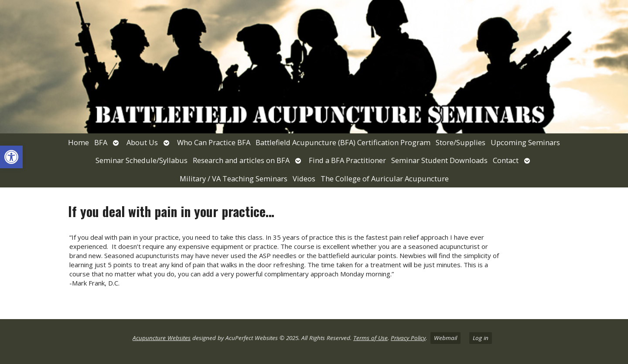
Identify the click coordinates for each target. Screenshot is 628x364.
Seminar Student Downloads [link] (439, 160)
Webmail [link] (445, 338)
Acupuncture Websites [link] (162, 338)
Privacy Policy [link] (408, 338)
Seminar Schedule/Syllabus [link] (142, 160)
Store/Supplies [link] (461, 142)
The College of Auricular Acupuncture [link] (385, 179)
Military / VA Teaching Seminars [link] (234, 179)
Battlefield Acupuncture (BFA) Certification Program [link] (343, 142)
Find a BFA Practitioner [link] (347, 160)
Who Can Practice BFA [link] (214, 142)
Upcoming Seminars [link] (525, 142)
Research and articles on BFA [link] (241, 160)
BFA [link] (101, 142)
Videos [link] (304, 179)
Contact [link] (506, 160)
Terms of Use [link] (370, 338)
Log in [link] (481, 338)
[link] (11, 157)
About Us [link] (142, 142)
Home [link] (78, 142)
